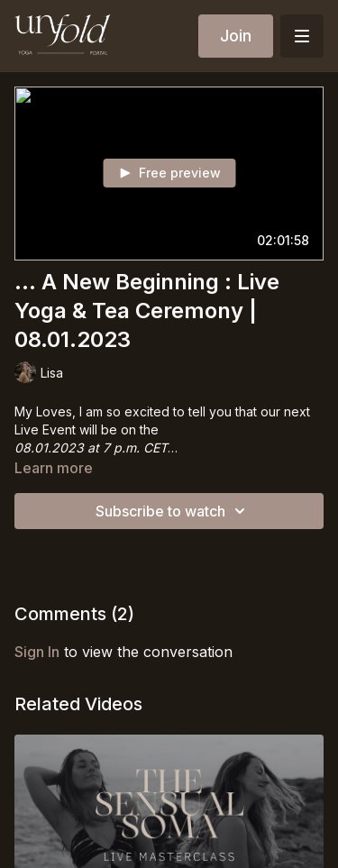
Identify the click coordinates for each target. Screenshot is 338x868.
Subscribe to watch (173, 511)
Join (236, 36)
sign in (37, 652)
